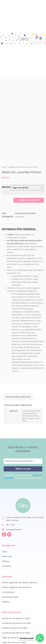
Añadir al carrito (29, 200)
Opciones (6, 187)
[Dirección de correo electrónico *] (23, 461)
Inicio (4, 167)
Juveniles (11, 167)
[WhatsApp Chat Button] (40, 638)
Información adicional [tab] (18, 397)
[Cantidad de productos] (6, 200)
